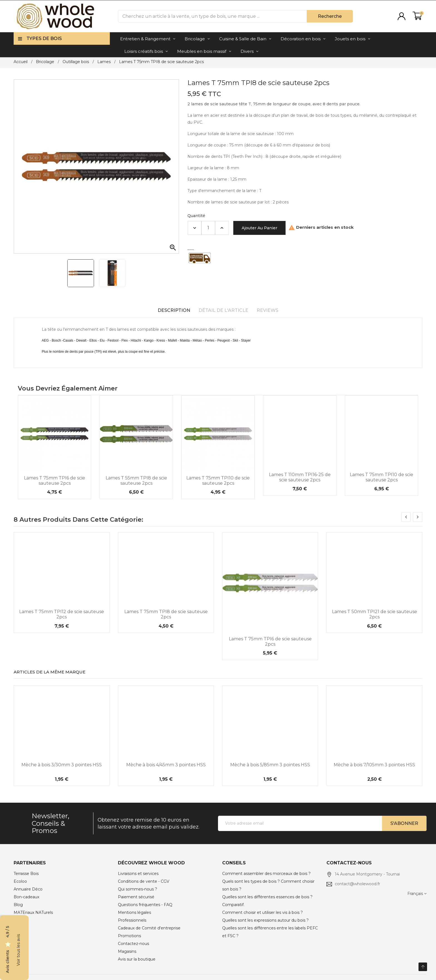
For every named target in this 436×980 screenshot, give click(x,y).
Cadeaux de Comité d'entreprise (149, 928)
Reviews (267, 310)
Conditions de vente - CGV (144, 881)
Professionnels (132, 920)
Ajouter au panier (259, 228)
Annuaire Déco (28, 889)
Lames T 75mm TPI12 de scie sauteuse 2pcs (62, 614)
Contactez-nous (133, 944)
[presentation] (406, 517)
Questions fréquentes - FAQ (145, 905)
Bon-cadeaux (26, 897)
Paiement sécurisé (136, 897)
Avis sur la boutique (137, 959)
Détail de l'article (223, 310)
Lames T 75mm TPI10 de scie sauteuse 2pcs (218, 481)
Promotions (129, 936)
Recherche (330, 16)
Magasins (127, 951)
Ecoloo (20, 881)
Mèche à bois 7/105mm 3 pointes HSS (374, 765)
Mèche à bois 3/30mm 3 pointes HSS (62, 765)
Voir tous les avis (18, 950)
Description (174, 310)
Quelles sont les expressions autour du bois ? (265, 920)
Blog (18, 905)
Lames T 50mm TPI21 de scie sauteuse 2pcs (375, 614)
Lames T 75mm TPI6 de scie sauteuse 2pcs (54, 481)
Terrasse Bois (26, 874)
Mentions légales (134, 912)
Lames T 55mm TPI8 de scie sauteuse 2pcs (136, 481)
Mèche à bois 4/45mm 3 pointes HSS (166, 765)
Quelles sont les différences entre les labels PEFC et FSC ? (270, 932)
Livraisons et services (138, 874)
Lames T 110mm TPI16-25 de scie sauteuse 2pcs (300, 477)
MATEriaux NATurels (33, 912)
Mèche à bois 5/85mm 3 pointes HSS (270, 765)
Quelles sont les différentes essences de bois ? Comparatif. (267, 901)
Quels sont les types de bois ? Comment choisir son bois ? (268, 885)
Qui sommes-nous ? (138, 889)
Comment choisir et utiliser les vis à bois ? (262, 912)
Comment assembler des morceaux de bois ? (266, 874)
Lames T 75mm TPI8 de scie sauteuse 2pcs (166, 614)
